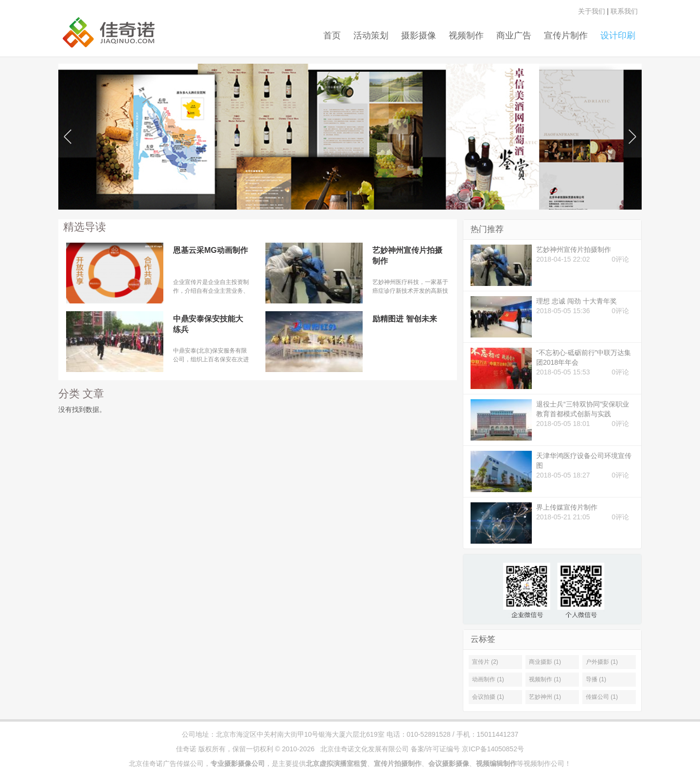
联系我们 (624, 11)
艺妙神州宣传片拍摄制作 (407, 256)
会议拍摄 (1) (488, 697)
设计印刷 (618, 35)
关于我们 (592, 11)
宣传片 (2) (485, 662)
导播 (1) (596, 679)
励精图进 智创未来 (404, 319)
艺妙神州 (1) (545, 697)
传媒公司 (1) (602, 697)
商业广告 (514, 35)
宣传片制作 (566, 35)
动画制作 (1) (488, 679)
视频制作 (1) (545, 679)
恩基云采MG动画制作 (210, 250)
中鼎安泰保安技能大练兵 (208, 324)
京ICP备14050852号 (493, 749)
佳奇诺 (186, 749)
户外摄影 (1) (602, 662)
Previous (68, 134)
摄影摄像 (419, 35)
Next (632, 134)
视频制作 (466, 35)
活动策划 (371, 35)
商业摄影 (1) (545, 662)
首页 (332, 35)
